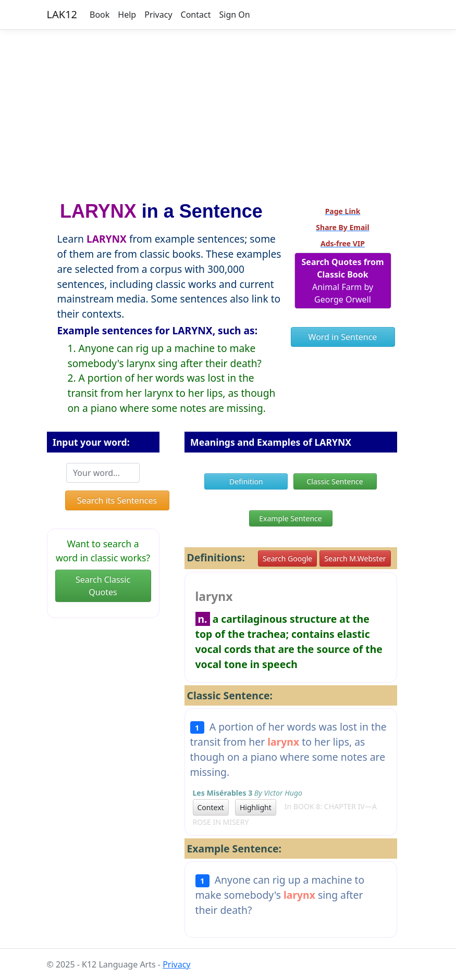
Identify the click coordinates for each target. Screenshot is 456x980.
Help (127, 15)
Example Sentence (290, 518)
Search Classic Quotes (103, 586)
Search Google (287, 558)
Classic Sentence (335, 481)
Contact (196, 15)
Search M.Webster (355, 558)
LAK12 (62, 14)
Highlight (256, 807)
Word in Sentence (343, 337)
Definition (246, 481)
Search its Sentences (117, 500)
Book (100, 15)
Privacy (158, 15)
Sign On (234, 15)
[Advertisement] (228, 111)
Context (211, 807)
